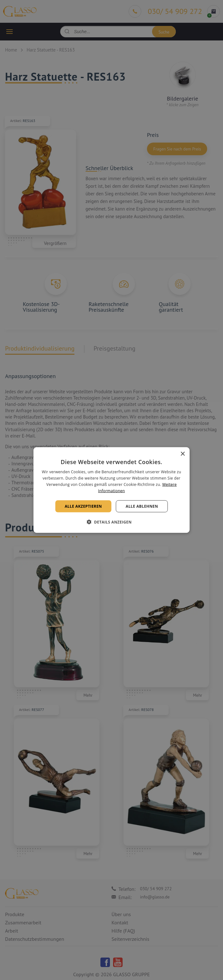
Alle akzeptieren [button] (83, 506)
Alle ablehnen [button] (142, 506)
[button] (111, 522)
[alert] (111, 490)
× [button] (182, 454)
